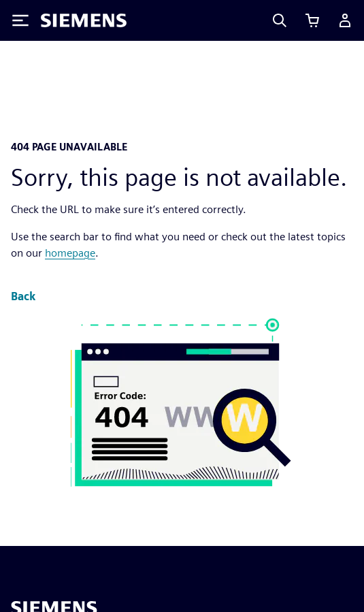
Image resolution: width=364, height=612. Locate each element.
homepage (70, 253)
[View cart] (312, 20)
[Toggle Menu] (20, 20)
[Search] (280, 20)
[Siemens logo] (84, 20)
